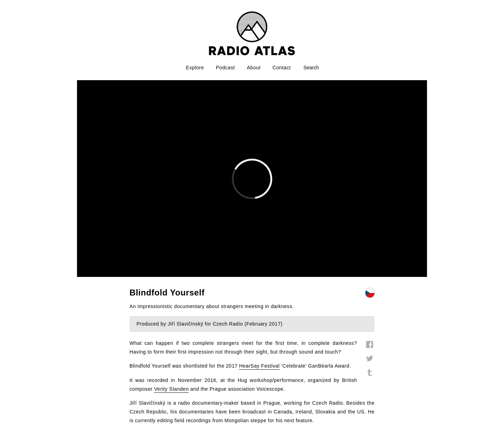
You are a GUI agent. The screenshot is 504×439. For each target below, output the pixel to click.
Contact (282, 68)
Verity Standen (171, 389)
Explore (195, 68)
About (254, 68)
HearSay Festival (259, 366)
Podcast (226, 68)
